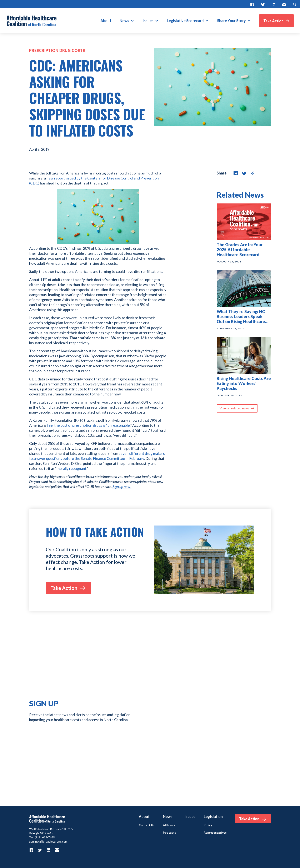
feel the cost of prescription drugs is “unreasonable (88, 425)
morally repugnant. (72, 468)
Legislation (213, 817)
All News (169, 825)
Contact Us (147, 825)
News (124, 21)
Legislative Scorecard (185, 21)
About (106, 21)
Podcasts (169, 833)
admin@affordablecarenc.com (48, 841)
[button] (127, 21)
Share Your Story (231, 21)
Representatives (215, 833)
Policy (208, 825)
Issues (148, 21)
